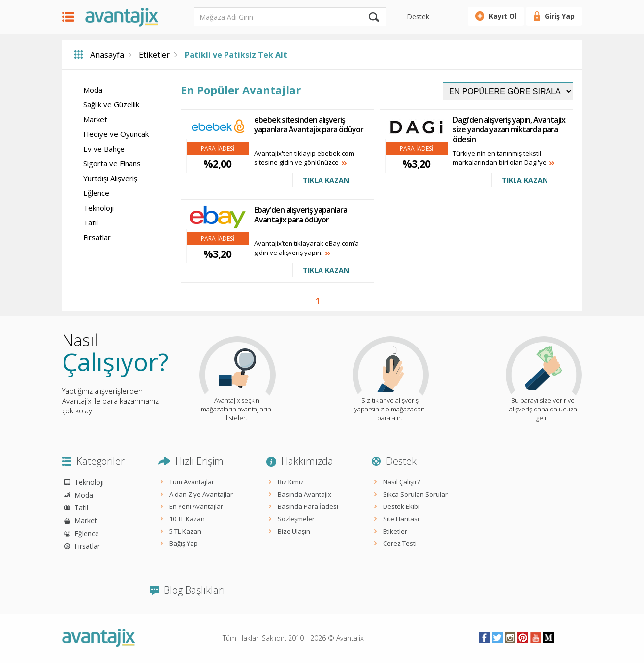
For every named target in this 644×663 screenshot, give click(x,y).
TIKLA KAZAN (326, 180)
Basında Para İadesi (308, 506)
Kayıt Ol (503, 16)
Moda (93, 90)
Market (95, 119)
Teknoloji (98, 208)
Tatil (91, 222)
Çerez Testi (400, 543)
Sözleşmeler (296, 519)
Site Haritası (401, 519)
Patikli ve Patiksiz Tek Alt (236, 55)
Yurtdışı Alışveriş (110, 178)
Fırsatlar (97, 237)
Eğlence (96, 193)
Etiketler (154, 55)
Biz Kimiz (291, 482)
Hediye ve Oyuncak (116, 134)
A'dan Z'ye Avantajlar (201, 494)
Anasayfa (107, 55)
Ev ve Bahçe (104, 149)
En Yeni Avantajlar (196, 506)
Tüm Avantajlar (192, 482)
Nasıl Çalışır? (402, 482)
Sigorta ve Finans (112, 163)
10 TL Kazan (187, 519)
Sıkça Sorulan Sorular (415, 494)
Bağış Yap (184, 543)
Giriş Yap (560, 16)
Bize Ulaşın (294, 531)
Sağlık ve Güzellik (111, 104)
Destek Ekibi (401, 506)
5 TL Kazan (185, 531)
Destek (418, 16)
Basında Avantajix (305, 494)
